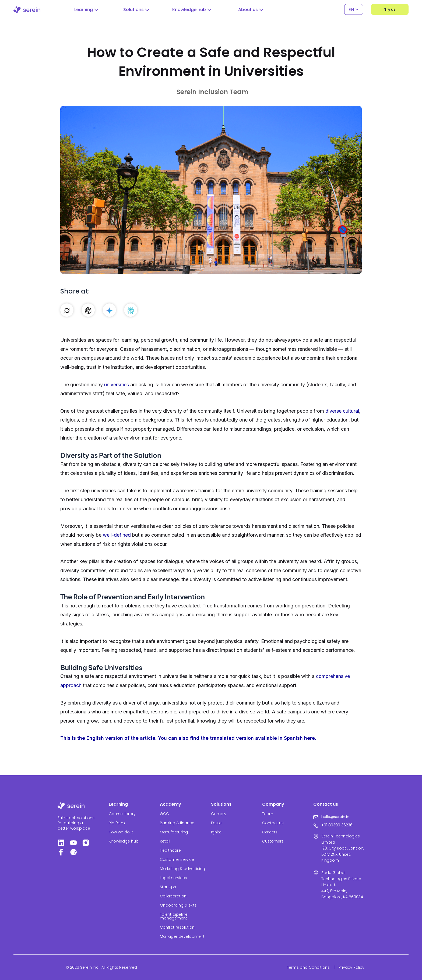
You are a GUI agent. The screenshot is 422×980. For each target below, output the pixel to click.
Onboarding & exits (178, 905)
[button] (86, 10)
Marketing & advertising (182, 869)
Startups (168, 887)
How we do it (121, 832)
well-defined (117, 535)
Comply (219, 814)
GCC (164, 814)
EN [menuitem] (351, 9)
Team (268, 814)
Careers (270, 832)
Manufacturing (174, 832)
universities (117, 385)
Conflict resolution (177, 927)
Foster (217, 823)
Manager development (182, 936)
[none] (354, 10)
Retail (165, 841)
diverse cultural (342, 411)
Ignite (216, 832)
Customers (273, 841)
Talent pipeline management (174, 916)
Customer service (177, 859)
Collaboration (173, 896)
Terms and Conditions (308, 967)
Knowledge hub (124, 841)
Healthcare (170, 850)
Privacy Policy (351, 967)
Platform (117, 823)
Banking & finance (177, 823)
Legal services (173, 878)
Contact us (273, 823)
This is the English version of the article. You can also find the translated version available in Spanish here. (188, 738)
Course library (122, 814)
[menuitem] (354, 10)
